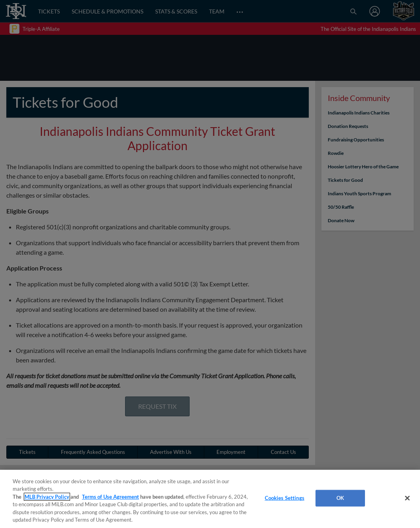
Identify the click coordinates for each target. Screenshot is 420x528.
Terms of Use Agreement (110, 497)
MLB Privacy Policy (47, 497)
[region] (210, 499)
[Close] (407, 498)
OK (340, 498)
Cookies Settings (285, 498)
